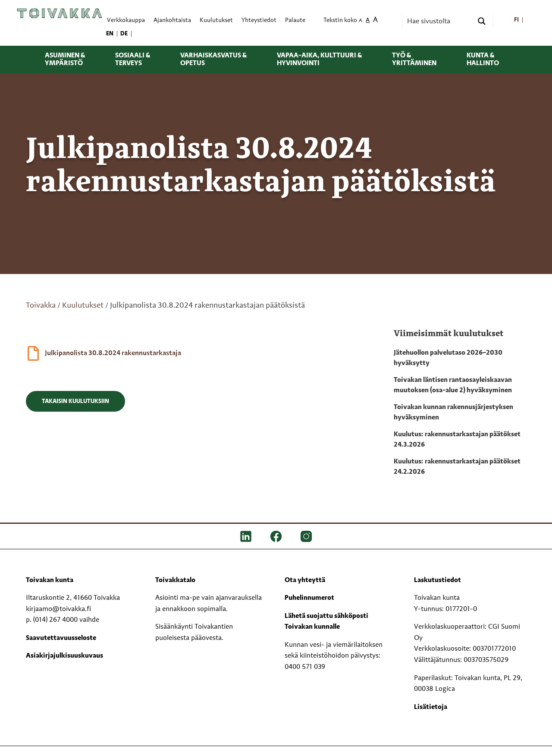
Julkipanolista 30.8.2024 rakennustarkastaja (113, 353)
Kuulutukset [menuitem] (216, 20)
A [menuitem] (361, 21)
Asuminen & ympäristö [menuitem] (65, 60)
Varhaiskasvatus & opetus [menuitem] (213, 60)
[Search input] (439, 21)
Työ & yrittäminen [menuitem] (414, 60)
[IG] (306, 536)
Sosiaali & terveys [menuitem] (133, 60)
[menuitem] (516, 20)
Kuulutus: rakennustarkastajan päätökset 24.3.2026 (457, 440)
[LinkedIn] (246, 536)
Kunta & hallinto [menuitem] (483, 60)
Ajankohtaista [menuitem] (172, 20)
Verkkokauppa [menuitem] (126, 20)
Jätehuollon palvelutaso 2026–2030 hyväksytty (448, 358)
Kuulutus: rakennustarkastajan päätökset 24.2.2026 (457, 467)
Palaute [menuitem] (295, 20)
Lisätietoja (431, 707)
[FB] (276, 536)
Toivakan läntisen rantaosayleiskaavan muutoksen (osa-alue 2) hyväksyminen (453, 385)
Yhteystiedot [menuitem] (259, 20)
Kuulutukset (83, 306)
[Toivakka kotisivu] (60, 13)
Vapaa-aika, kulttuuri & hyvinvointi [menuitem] (319, 60)
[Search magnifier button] (482, 21)
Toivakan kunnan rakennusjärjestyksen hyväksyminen (453, 413)
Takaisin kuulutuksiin (75, 401)
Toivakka (41, 306)
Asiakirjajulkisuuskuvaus (64, 656)
